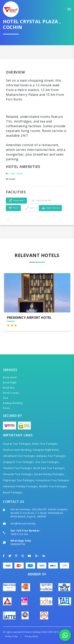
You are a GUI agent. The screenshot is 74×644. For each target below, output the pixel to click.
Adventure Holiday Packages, (21, 486)
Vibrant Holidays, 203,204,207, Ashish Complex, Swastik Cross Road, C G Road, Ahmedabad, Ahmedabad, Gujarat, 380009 (39, 513)
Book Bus (9, 388)
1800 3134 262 (19, 534)
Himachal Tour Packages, (18, 474)
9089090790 (18, 544)
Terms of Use (11, 636)
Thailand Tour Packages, (18, 468)
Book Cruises (11, 393)
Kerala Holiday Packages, (49, 474)
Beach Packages (13, 492)
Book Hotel (10, 377)
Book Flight (10, 383)
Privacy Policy (31, 636)
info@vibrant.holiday (23, 524)
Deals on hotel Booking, (17, 450)
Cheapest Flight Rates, (46, 450)
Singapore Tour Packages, (19, 462)
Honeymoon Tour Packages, (53, 480)
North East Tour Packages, (49, 468)
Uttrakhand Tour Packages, (19, 456)
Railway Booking (13, 403)
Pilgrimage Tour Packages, (19, 480)
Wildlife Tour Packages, (53, 486)
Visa (5, 398)
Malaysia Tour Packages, (51, 456)
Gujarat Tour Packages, (17, 444)
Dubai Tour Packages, (45, 444)
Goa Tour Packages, (47, 462)
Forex (6, 408)
